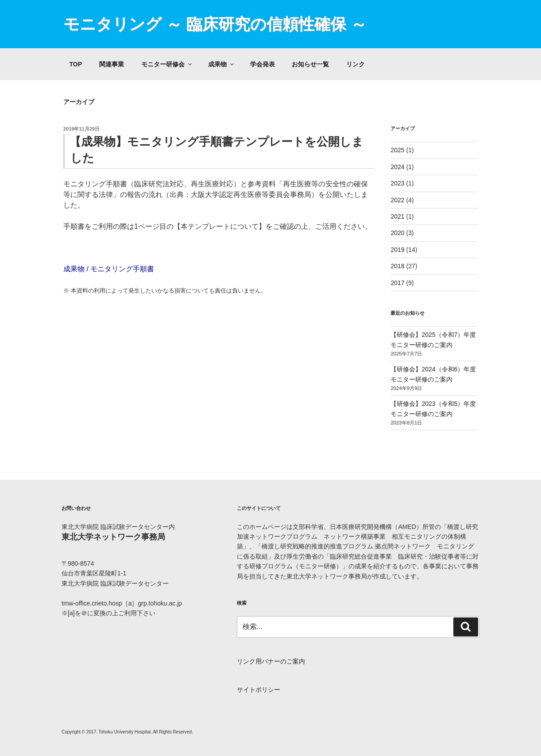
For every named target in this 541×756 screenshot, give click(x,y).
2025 (397, 150)
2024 (397, 167)
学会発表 (263, 64)
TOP (76, 64)
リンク (356, 64)
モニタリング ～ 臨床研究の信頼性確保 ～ (215, 24)
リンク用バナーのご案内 (271, 661)
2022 (397, 200)
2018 (397, 266)
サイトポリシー (259, 690)
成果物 (222, 64)
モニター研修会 (167, 64)
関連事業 (112, 64)
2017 (397, 283)
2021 (397, 216)
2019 (397, 250)
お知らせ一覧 (310, 64)
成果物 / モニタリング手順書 (109, 269)
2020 (397, 233)
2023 (397, 183)
